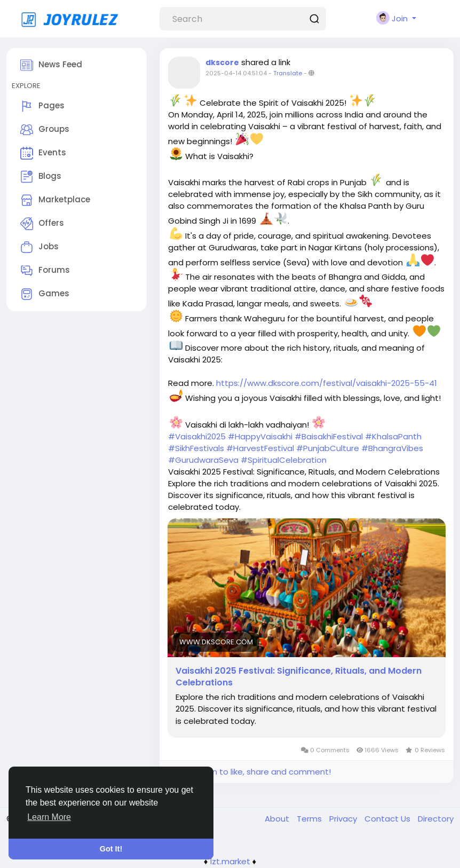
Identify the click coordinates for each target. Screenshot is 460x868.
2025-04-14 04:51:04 (236, 73)
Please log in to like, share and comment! (249, 772)
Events (43, 153)
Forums (45, 271)
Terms (310, 819)
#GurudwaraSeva (203, 460)
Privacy (344, 819)
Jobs (39, 247)
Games (45, 294)
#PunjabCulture (328, 448)
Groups (45, 130)
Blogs (41, 177)
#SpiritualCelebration (284, 460)
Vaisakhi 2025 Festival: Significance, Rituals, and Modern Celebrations (299, 677)
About (278, 819)
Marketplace (55, 200)
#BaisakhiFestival (329, 436)
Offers (42, 224)
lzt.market (230, 861)
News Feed (51, 65)
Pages (42, 106)
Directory (436, 819)
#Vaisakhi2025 (197, 436)
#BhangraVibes (392, 448)
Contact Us (388, 819)
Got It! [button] (111, 849)
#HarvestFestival (260, 448)
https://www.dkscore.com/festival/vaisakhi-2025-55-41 (327, 383)
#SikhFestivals (196, 448)
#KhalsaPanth (393, 436)
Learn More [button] (49, 817)
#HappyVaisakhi (260, 436)
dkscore (222, 62)
